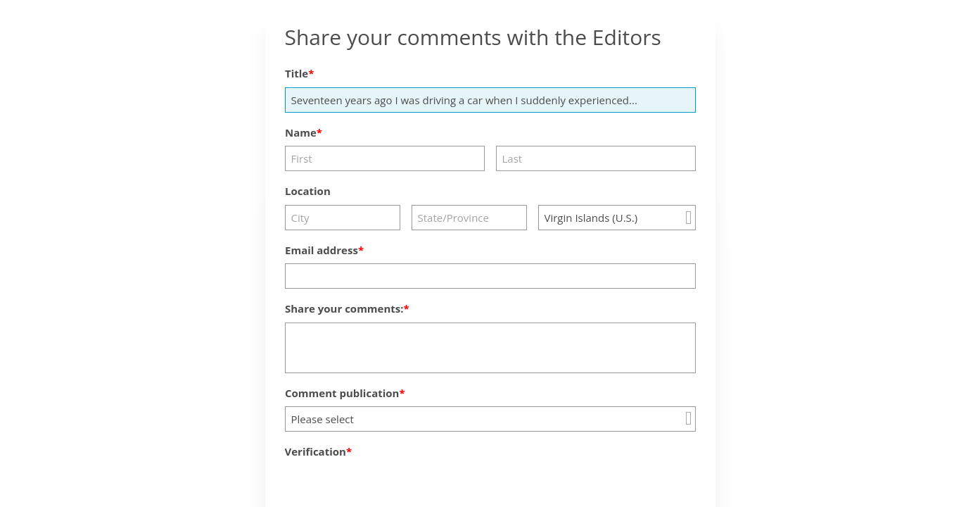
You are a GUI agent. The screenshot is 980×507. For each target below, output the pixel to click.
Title (297, 73)
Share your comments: (344, 308)
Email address (322, 250)
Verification (316, 451)
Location (308, 191)
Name (301, 132)
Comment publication (342, 393)
